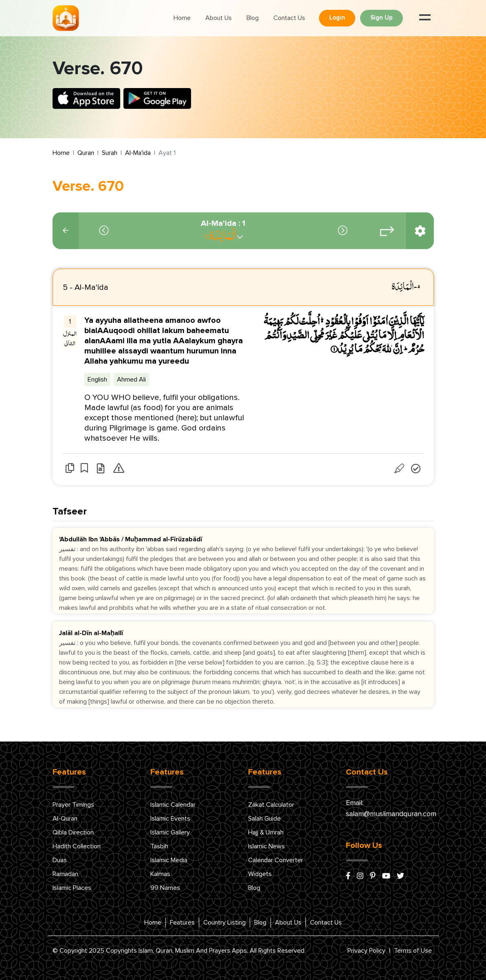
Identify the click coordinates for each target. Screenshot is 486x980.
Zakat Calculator (271, 805)
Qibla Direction (73, 832)
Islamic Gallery (170, 832)
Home (182, 18)
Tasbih (159, 846)
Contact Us (289, 18)
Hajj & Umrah (266, 832)
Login (337, 18)
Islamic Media (169, 860)
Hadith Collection (77, 846)
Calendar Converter (276, 860)
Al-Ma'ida (138, 153)
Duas (60, 860)
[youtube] (386, 876)
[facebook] (348, 876)
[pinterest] (373, 876)
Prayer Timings (73, 805)
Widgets (260, 874)
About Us (219, 18)
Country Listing (224, 923)
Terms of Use (413, 951)
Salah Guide (264, 819)
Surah (110, 153)
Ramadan (65, 874)
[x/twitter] (400, 876)
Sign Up (382, 18)
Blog (253, 18)
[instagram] (360, 876)
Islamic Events (170, 819)
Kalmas (160, 874)
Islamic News (266, 846)
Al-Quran (65, 819)
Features (182, 923)
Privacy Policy (366, 951)
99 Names (165, 888)
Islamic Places (72, 888)
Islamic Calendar (173, 805)
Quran (86, 153)
